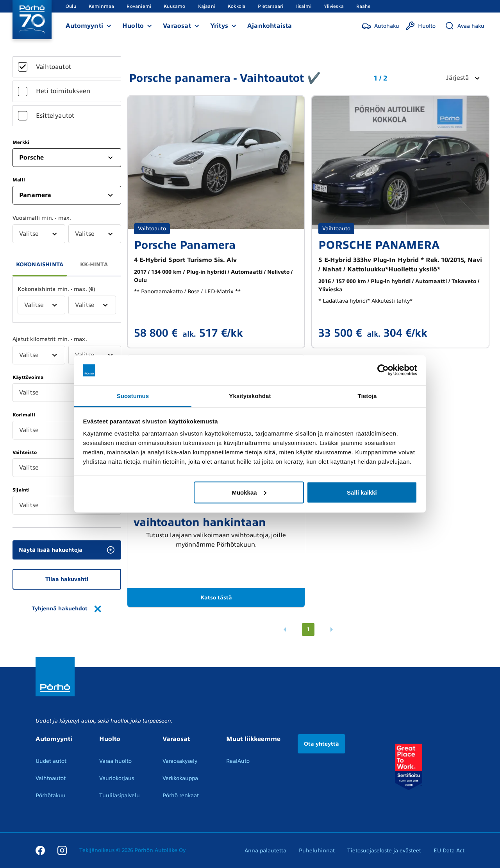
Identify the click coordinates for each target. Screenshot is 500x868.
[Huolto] (421, 26)
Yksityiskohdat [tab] (250, 395)
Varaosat (177, 26)
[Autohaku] (380, 26)
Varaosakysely (180, 761)
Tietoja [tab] (367, 395)
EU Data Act (449, 851)
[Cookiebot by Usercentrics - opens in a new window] (383, 370)
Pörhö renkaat (181, 795)
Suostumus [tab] (133, 395)
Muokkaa (249, 492)
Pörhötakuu (51, 795)
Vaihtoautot (51, 778)
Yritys (219, 26)
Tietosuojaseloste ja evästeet (384, 851)
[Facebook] (40, 850)
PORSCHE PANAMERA (379, 245)
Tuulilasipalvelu (120, 795)
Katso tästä (216, 598)
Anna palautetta (265, 851)
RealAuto (238, 761)
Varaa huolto (115, 761)
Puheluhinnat (317, 851)
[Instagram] (62, 850)
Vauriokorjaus (117, 778)
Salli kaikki (362, 492)
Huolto (133, 26)
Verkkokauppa (180, 778)
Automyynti (84, 26)
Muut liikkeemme (253, 739)
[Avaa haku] (465, 26)
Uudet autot (51, 761)
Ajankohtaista (270, 26)
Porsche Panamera (185, 245)
